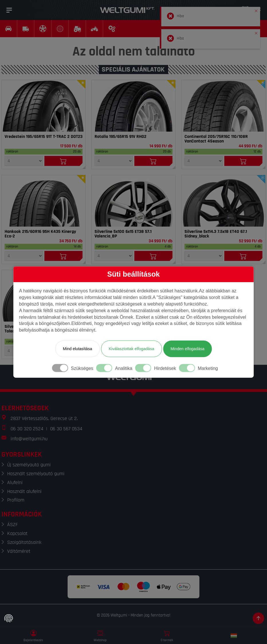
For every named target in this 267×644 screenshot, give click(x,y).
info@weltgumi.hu (29, 439)
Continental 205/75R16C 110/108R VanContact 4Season (216, 139)
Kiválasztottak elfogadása (131, 349)
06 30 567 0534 (66, 429)
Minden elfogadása (187, 349)
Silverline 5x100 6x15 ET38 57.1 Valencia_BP (123, 234)
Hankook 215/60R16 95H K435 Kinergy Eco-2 (40, 234)
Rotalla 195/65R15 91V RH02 (120, 137)
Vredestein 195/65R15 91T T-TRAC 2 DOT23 (44, 137)
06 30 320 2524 (27, 429)
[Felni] (133, 201)
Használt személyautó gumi (36, 474)
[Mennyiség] (24, 161)
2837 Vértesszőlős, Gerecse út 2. (44, 418)
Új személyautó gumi (29, 465)
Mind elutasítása (77, 349)
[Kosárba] (64, 161)
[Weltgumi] (127, 10)
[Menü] (9, 10)
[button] (256, 10)
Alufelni (15, 482)
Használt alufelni (24, 491)
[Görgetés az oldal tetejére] (258, 618)
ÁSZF (12, 525)
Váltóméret (19, 551)
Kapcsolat (17, 533)
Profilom (16, 500)
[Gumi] (44, 106)
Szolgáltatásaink (24, 542)
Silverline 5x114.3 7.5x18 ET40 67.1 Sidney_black (216, 234)
